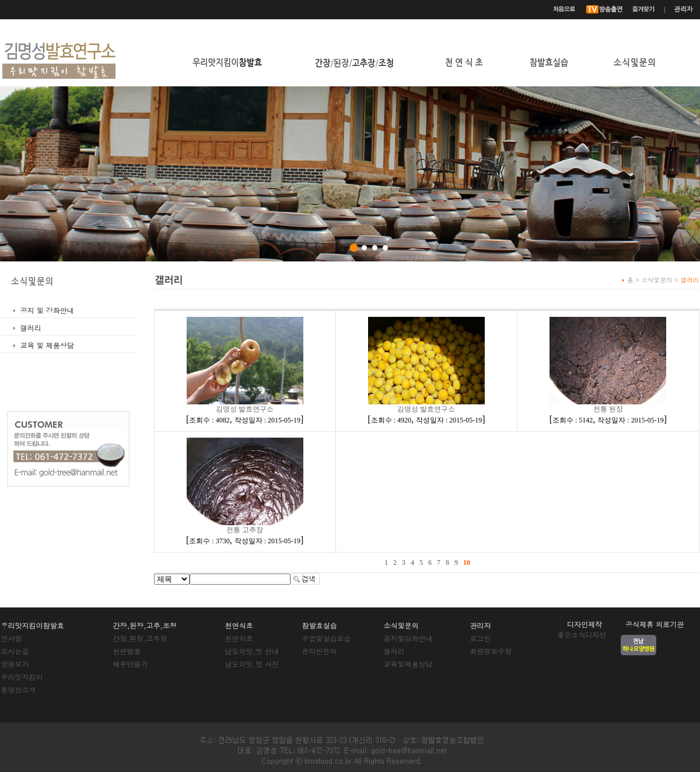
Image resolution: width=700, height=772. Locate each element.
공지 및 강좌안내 (47, 310)
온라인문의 (320, 651)
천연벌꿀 (127, 651)
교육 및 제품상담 (47, 345)
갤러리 (31, 328)
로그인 (481, 638)
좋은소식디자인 (582, 635)
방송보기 (15, 664)
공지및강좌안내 (408, 638)
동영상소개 (19, 689)
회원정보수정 (491, 651)
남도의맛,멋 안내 (252, 651)
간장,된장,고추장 (140, 638)
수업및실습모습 (327, 638)
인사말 (12, 638)
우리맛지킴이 (22, 677)
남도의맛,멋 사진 (252, 664)
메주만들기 (131, 664)
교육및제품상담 (408, 664)
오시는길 (15, 651)
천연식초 (239, 638)
